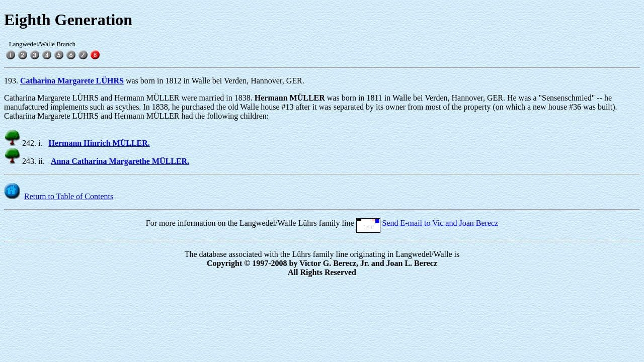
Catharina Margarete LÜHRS (72, 81)
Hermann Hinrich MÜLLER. (99, 143)
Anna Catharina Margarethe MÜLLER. (120, 161)
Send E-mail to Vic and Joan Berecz (440, 222)
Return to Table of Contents (69, 196)
